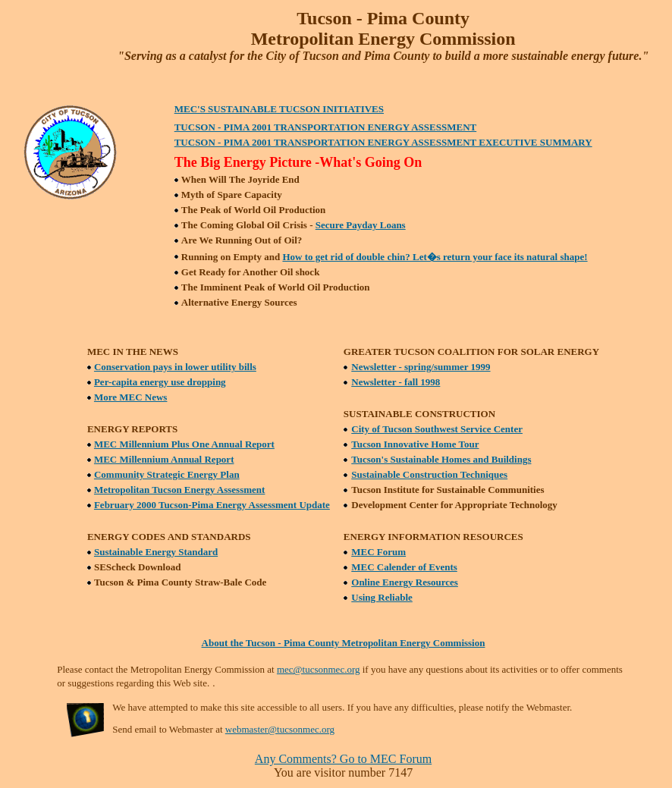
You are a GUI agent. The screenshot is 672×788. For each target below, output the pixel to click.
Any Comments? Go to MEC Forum (343, 759)
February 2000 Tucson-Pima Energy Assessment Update (212, 505)
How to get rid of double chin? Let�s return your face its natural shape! (435, 257)
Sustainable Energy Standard (156, 552)
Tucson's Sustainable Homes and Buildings (441, 459)
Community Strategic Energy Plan (167, 474)
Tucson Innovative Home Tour (415, 444)
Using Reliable (382, 597)
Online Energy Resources (405, 582)
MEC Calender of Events (404, 567)
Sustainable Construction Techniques (429, 474)
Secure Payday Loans (361, 225)
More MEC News (131, 397)
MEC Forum (378, 552)
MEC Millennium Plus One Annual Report (184, 444)
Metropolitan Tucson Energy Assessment (179, 490)
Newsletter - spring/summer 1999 (421, 367)
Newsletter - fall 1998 (396, 382)
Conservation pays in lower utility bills (175, 367)
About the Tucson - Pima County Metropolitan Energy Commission (344, 643)
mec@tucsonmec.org (319, 669)
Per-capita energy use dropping (160, 382)
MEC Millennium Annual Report (164, 459)
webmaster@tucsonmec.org (280, 729)
